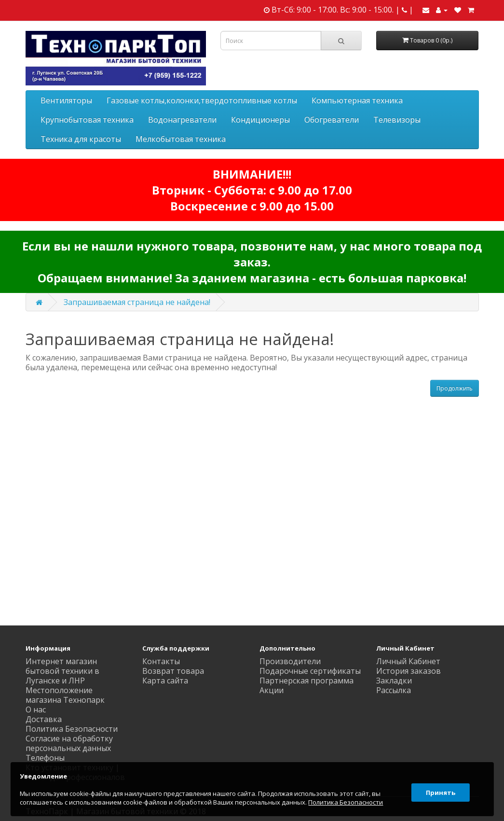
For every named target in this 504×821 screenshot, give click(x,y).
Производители (290, 661)
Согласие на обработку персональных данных (69, 743)
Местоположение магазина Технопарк (65, 695)
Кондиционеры (260, 120)
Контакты (161, 661)
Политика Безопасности (72, 729)
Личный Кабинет (408, 661)
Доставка (44, 719)
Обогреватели (332, 120)
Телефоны (45, 758)
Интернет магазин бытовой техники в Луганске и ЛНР (62, 671)
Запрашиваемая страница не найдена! (137, 302)
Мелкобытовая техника (181, 139)
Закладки (394, 681)
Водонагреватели (182, 120)
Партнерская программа (306, 681)
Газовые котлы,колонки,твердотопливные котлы (202, 100)
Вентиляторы (66, 100)
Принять (439, 789)
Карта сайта (165, 681)
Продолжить (455, 388)
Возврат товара (173, 671)
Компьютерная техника (357, 100)
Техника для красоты (81, 139)
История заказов (409, 671)
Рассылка (394, 690)
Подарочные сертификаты (310, 671)
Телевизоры (397, 120)
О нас (36, 710)
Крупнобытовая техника (87, 120)
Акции (272, 690)
